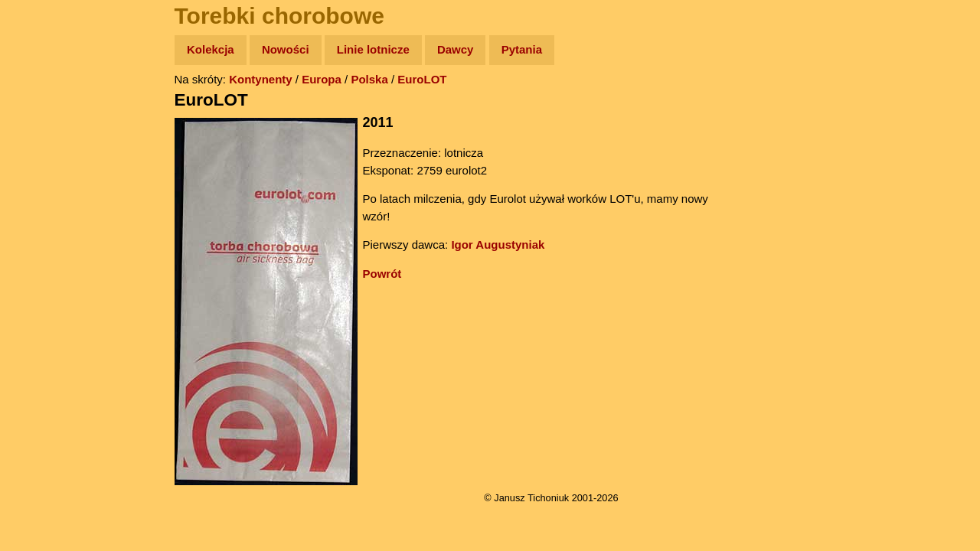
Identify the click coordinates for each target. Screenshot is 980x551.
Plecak (44, 257)
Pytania (522, 49)
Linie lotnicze (373, 49)
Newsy (44, 168)
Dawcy (456, 49)
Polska (369, 79)
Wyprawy (51, 109)
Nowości (286, 49)
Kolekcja (211, 49)
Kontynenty (261, 79)
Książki (46, 198)
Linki (39, 286)
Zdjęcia (46, 139)
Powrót (382, 274)
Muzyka (46, 227)
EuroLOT (422, 79)
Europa (322, 79)
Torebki (46, 316)
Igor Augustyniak (498, 245)
